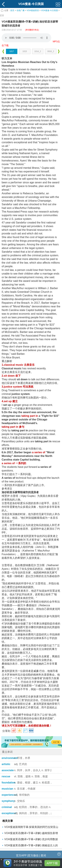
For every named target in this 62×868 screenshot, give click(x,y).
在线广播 (21, 10)
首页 (12, 10)
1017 (12, 51)
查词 (43, 855)
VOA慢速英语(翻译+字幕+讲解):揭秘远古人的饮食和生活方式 (31, 846)
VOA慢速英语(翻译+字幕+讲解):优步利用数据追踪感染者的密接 (31, 840)
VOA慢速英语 (33, 10)
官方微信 (33, 855)
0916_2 (51, 51)
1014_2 (38, 51)
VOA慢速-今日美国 (49, 10)
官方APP (21, 855)
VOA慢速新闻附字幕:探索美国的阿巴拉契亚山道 (31, 828)
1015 (25, 51)
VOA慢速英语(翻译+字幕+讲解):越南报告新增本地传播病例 (31, 834)
